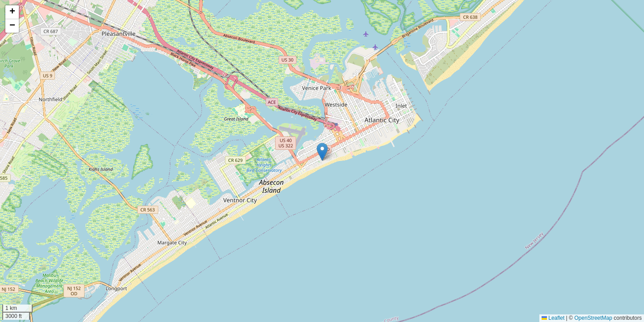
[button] (322, 152)
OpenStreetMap (593, 318)
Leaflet (553, 318)
